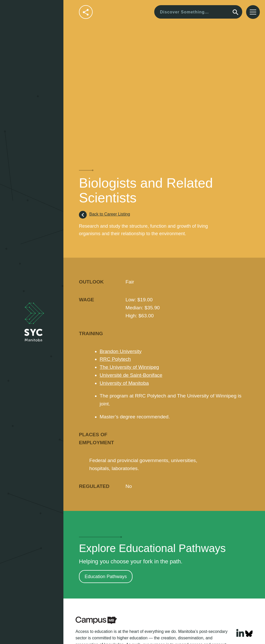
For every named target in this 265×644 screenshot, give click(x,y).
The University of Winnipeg (129, 367)
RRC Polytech (115, 359)
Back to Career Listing (104, 214)
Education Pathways (106, 577)
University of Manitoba (124, 383)
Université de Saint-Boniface (131, 375)
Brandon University (121, 351)
